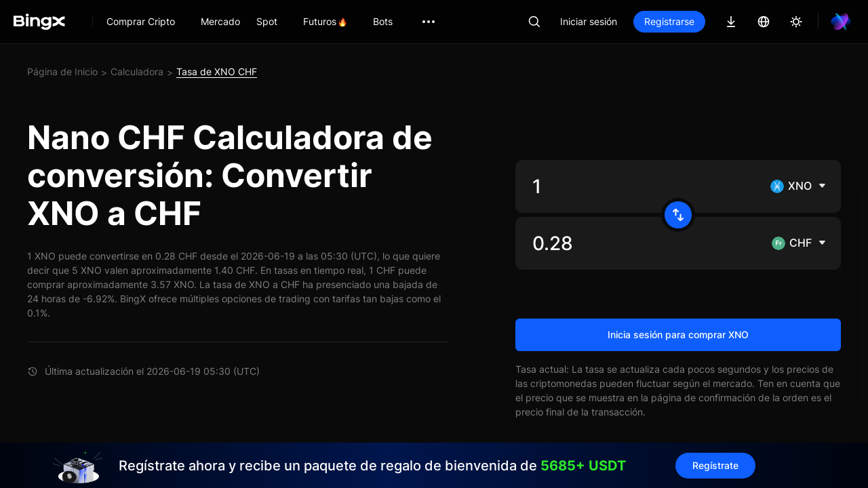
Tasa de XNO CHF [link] (217, 72)
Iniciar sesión (589, 21)
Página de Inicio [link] (62, 72)
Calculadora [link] (137, 72)
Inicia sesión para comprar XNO (678, 334)
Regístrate (715, 465)
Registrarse (669, 21)
